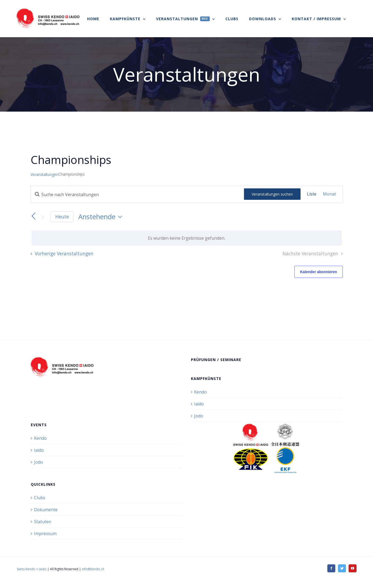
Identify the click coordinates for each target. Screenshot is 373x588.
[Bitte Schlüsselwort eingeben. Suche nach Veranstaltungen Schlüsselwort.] (137, 194)
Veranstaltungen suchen (272, 194)
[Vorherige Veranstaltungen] (34, 216)
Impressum (45, 534)
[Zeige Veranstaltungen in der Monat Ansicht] (329, 194)
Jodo (199, 416)
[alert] (187, 238)
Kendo (200, 392)
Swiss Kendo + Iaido (32, 569)
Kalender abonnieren (318, 272)
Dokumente (46, 510)
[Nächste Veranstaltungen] (43, 217)
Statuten (43, 522)
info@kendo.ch (93, 569)
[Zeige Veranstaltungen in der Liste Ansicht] (312, 194)
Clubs (40, 498)
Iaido (199, 404)
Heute (62, 217)
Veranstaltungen (44, 174)
